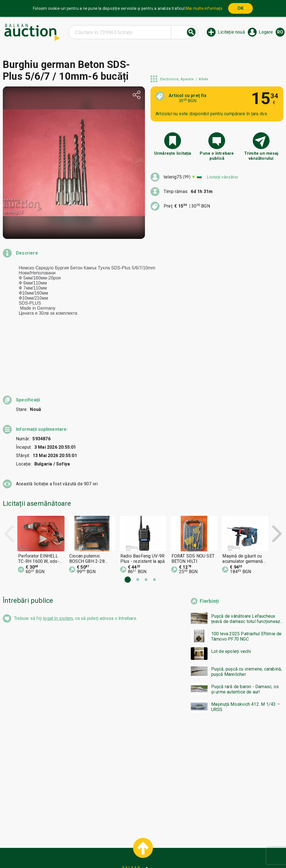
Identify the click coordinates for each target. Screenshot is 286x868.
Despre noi (119, 850)
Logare (266, 32)
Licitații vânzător (223, 177)
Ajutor (142, 840)
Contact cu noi (151, 850)
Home (99, 840)
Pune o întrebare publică (217, 156)
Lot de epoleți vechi (231, 601)
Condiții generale (171, 840)
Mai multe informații (204, 8)
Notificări (93, 850)
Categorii (121, 840)
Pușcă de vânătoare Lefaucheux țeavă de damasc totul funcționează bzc (247, 568)
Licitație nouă (231, 32)
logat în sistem (58, 568)
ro (280, 32)
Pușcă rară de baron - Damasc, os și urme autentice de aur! (245, 639)
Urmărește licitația (173, 153)
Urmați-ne (186, 850)
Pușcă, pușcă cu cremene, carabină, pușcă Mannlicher (247, 621)
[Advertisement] (143, 723)
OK (240, 8)
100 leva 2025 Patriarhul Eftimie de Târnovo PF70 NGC (246, 586)
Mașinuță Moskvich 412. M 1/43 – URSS (246, 657)
